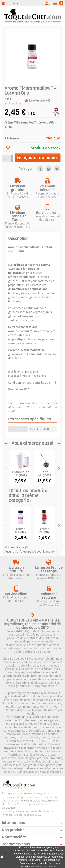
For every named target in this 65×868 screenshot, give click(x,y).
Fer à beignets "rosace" (44, 475)
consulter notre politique (44, 866)
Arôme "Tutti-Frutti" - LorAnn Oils (44, 534)
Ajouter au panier (38, 158)
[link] (40, 168)
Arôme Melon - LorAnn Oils (21, 532)
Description (18, 238)
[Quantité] (6, 159)
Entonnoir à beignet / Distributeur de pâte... (21, 477)
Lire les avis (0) (38, 100)
